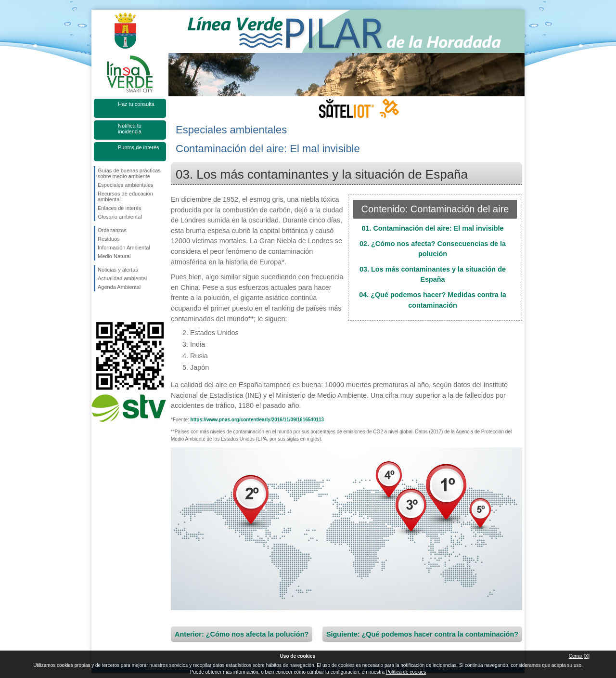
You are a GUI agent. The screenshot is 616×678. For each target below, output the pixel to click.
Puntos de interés (139, 147)
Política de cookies (406, 672)
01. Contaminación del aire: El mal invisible (432, 228)
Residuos (109, 239)
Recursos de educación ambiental (125, 196)
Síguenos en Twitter (115, 307)
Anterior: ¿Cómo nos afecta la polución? (242, 634)
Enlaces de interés (120, 208)
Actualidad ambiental (122, 278)
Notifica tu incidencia (130, 129)
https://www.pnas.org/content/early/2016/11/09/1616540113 (257, 420)
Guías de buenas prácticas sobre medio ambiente (129, 173)
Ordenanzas (112, 230)
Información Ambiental (124, 248)
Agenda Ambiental (119, 287)
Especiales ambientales (126, 185)
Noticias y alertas (118, 270)
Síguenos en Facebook (100, 307)
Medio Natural (114, 256)
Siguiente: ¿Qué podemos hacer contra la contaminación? (422, 634)
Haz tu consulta (136, 104)
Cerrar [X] (579, 656)
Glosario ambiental (120, 217)
